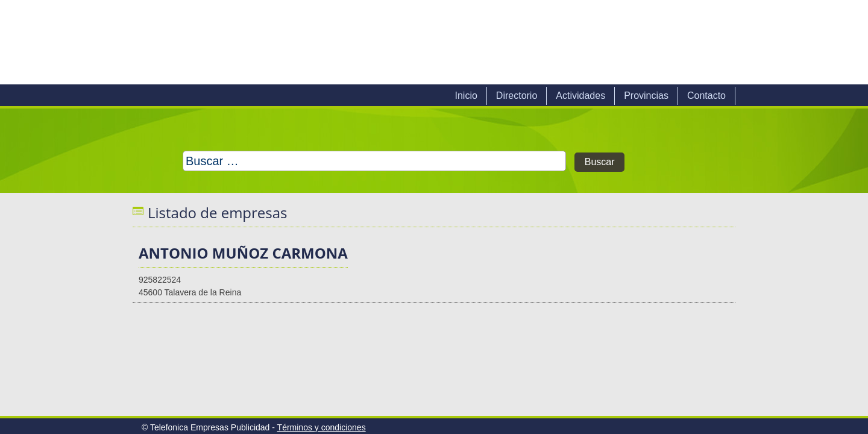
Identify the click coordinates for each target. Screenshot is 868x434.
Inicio (466, 96)
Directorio (517, 96)
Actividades (580, 96)
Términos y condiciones (322, 427)
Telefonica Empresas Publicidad (270, 42)
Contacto (706, 96)
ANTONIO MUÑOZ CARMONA (243, 253)
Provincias (646, 96)
